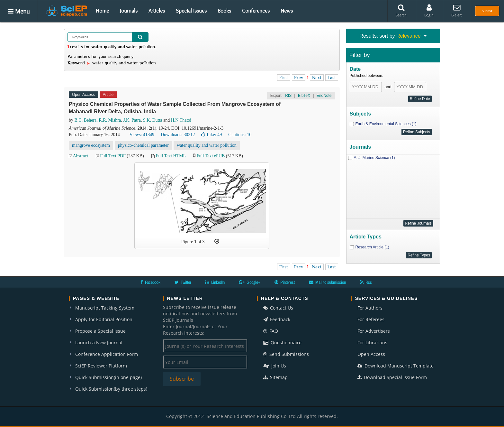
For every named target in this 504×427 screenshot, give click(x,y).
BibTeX (304, 96)
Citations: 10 (240, 135)
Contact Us (278, 308)
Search (401, 11)
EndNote (324, 96)
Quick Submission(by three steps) (111, 389)
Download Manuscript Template (396, 366)
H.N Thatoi (181, 120)
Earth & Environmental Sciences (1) (386, 124)
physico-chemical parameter (143, 145)
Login (429, 11)
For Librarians (372, 343)
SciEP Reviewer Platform (101, 366)
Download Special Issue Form (392, 377)
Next (317, 78)
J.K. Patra (132, 120)
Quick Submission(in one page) (108, 377)
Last (332, 78)
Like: (212, 135)
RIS (288, 96)
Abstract (81, 156)
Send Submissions (286, 354)
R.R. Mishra (110, 120)
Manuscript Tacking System (105, 308)
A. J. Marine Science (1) (374, 158)
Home (102, 11)
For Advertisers (374, 331)
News (287, 11)
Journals (129, 11)
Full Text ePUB (211, 156)
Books (224, 11)
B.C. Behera (86, 120)
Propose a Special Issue (100, 331)
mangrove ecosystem (91, 145)
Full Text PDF (113, 156)
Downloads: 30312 (178, 135)
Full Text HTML (171, 156)
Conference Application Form (107, 354)
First (284, 78)
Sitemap (275, 377)
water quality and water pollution (207, 145)
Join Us (275, 366)
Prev (299, 78)
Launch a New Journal (99, 343)
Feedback (277, 319)
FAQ (271, 331)
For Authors (370, 308)
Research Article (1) (372, 247)
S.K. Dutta (153, 120)
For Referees (371, 319)
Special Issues (191, 11)
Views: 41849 (142, 135)
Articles (157, 11)
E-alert (457, 11)
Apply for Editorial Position (104, 319)
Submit (487, 11)
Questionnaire (282, 343)
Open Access (371, 354)
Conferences (256, 11)
